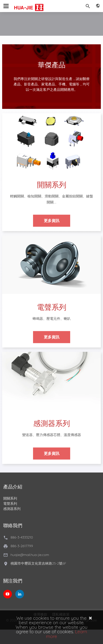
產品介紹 (13, 487)
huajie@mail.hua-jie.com (30, 555)
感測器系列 (12, 509)
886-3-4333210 (22, 537)
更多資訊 (52, 223)
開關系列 (10, 498)
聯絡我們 (13, 525)
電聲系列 (10, 503)
